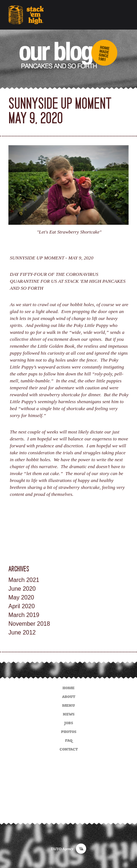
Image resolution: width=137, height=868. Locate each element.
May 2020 (21, 597)
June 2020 (22, 589)
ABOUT (69, 696)
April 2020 (22, 606)
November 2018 (29, 624)
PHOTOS (69, 731)
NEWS (69, 713)
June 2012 (22, 632)
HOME (68, 687)
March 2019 (24, 615)
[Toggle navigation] (119, 15)
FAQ (69, 739)
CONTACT (69, 748)
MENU (68, 704)
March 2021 (24, 580)
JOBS (69, 722)
